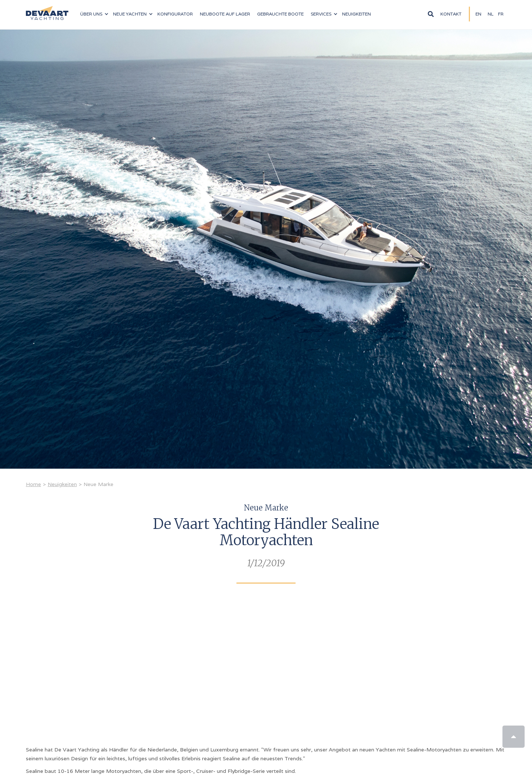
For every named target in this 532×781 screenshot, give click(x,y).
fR (501, 14)
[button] (94, 14)
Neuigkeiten (357, 14)
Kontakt (451, 14)
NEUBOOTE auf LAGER (225, 14)
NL (491, 14)
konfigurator (175, 14)
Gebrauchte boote (280, 14)
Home (33, 484)
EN (478, 14)
